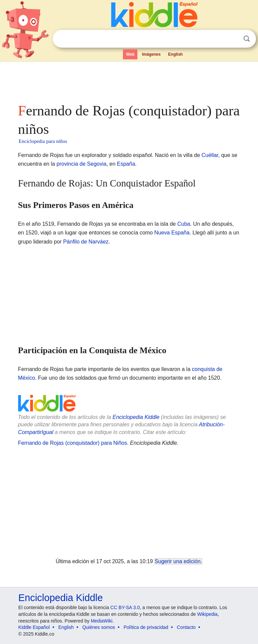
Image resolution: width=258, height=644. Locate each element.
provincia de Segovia (81, 164)
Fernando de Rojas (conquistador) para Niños (73, 443)
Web (130, 54)
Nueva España (172, 233)
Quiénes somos (99, 627)
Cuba (184, 224)
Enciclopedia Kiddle (136, 417)
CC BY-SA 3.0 (125, 607)
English (176, 54)
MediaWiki (102, 621)
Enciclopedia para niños (43, 141)
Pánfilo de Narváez (86, 242)
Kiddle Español (34, 627)
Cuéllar (210, 155)
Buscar (247, 39)
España (126, 164)
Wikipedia (207, 614)
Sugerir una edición (178, 561)
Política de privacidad (146, 627)
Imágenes (151, 54)
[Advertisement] (129, 80)
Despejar (233, 39)
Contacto (186, 627)
